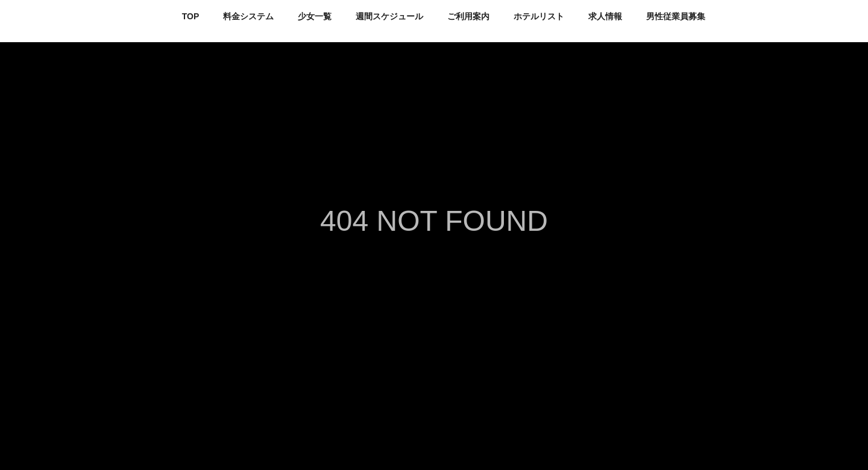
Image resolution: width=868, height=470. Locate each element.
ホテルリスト (539, 16)
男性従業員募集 (676, 16)
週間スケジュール (389, 16)
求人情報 (605, 16)
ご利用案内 (468, 16)
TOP (191, 16)
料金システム (248, 16)
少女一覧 (315, 16)
